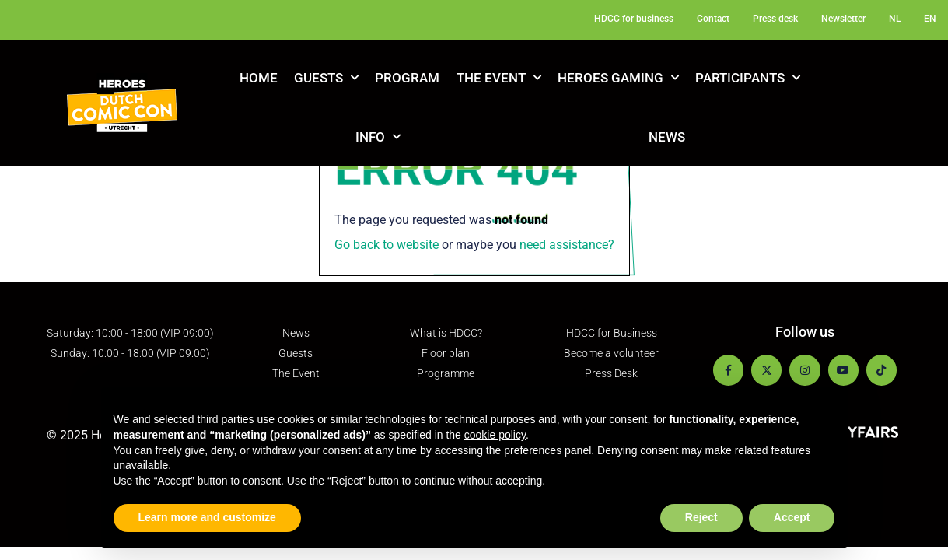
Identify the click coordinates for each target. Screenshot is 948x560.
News (667, 137)
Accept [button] (792, 517)
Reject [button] (701, 517)
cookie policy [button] (495, 435)
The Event (499, 78)
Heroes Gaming (618, 78)
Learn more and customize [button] (207, 517)
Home (259, 78)
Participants (748, 78)
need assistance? (567, 245)
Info (378, 137)
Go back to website (387, 245)
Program (407, 78)
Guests (326, 78)
